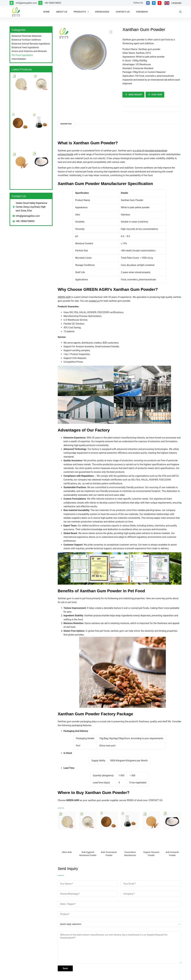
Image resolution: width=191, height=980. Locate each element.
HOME (46, 12)
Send (65, 968)
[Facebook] (148, 3)
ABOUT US (62, 12)
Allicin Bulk (67, 852)
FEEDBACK (142, 12)
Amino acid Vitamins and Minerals (29, 51)
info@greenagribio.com (26, 3)
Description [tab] (66, 124)
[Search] (180, 12)
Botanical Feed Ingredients (25, 47)
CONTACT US (123, 12)
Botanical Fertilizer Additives (26, 40)
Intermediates (19, 59)
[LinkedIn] (154, 3)
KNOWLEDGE (102, 12)
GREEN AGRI (64, 297)
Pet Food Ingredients (22, 55)
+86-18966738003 (53, 3)
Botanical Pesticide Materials (27, 36)
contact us (94, 301)
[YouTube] (160, 3)
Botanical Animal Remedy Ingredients (31, 44)
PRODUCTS (82, 12)
